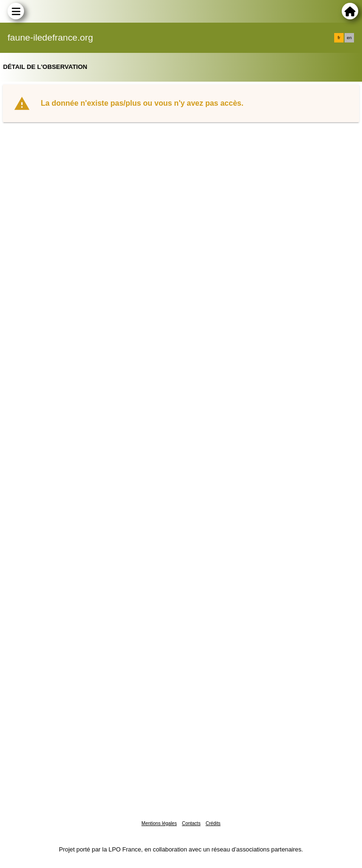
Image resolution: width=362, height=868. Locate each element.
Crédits (213, 823)
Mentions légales (159, 823)
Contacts (191, 823)
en (349, 38)
